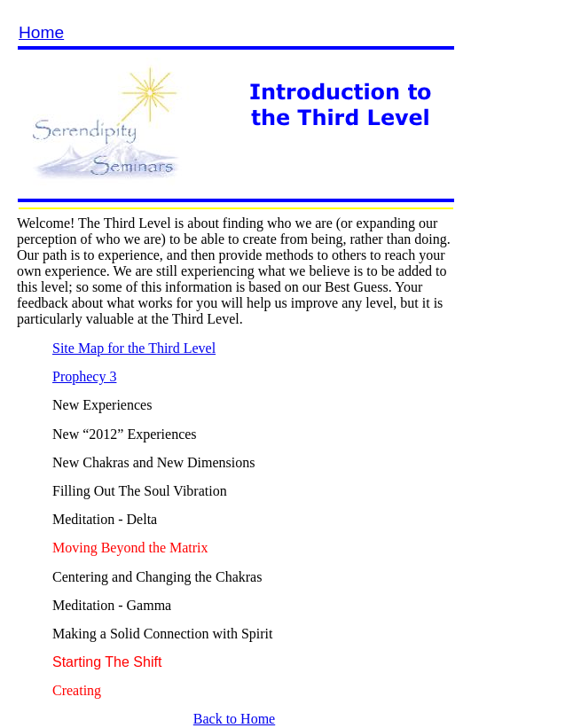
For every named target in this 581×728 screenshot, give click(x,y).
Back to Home (234, 719)
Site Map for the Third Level (134, 348)
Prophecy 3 (84, 376)
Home (41, 32)
